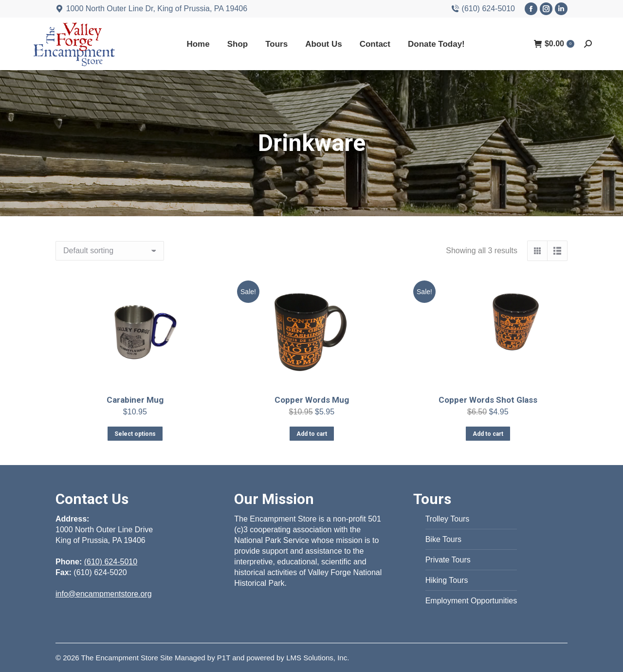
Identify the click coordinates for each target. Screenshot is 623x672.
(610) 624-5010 (483, 9)
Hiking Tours (447, 580)
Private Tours (448, 560)
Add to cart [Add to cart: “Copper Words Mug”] (311, 434)
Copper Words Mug (311, 400)
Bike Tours (443, 539)
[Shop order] (110, 251)
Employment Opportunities (471, 601)
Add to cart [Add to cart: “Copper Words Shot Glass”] (488, 433)
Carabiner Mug (135, 400)
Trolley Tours (448, 519)
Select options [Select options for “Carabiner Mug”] (135, 434)
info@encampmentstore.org (104, 594)
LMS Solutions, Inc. (318, 658)
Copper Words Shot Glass (488, 399)
